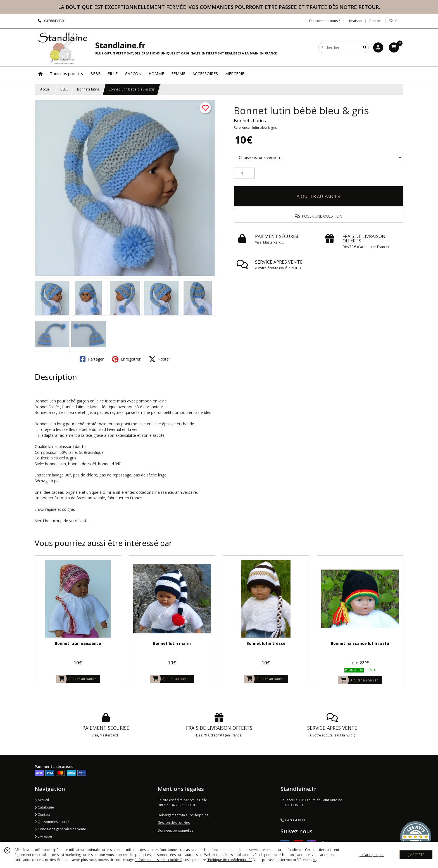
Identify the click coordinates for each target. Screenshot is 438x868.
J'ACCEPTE (416, 855)
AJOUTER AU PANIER (318, 196)
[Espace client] (378, 47)
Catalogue (44, 807)
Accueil (46, 89)
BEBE (64, 89)
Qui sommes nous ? (52, 822)
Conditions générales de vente (60, 829)
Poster (160, 359)
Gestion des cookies (174, 823)
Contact (375, 21)
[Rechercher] (365, 48)
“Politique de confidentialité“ (229, 860)
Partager (92, 359)
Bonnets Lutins (250, 121)
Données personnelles (175, 830)
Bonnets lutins (88, 89)
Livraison (43, 836)
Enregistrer (126, 359)
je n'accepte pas (372, 855)
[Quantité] (244, 173)
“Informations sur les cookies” (158, 860)
